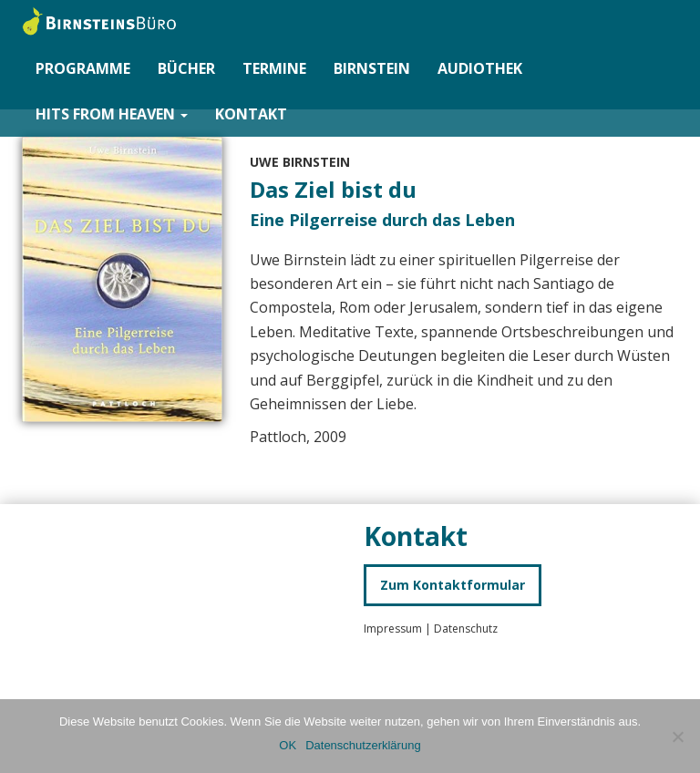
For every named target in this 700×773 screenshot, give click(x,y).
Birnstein (372, 68)
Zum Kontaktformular (453, 585)
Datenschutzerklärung (363, 745)
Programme (83, 68)
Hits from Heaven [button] (112, 114)
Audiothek (480, 68)
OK (288, 745)
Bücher (186, 68)
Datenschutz (466, 629)
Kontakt (251, 114)
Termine (274, 68)
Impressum (394, 629)
